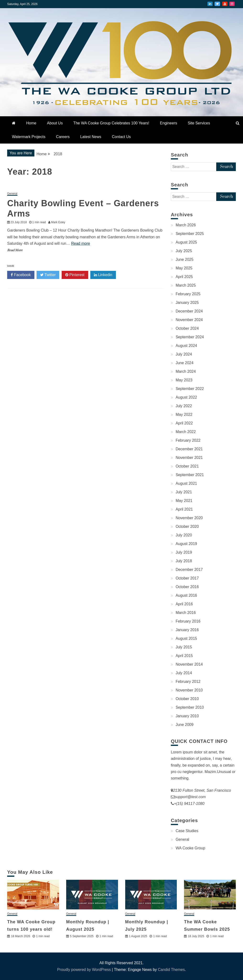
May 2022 (184, 415)
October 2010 (187, 699)
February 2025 (188, 294)
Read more (81, 243)
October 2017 (187, 578)
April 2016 (184, 604)
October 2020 (187, 526)
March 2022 (186, 432)
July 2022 (184, 406)
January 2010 (187, 716)
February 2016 (188, 621)
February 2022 (188, 440)
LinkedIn (210, 4)
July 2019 (184, 552)
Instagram (232, 4)
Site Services (199, 123)
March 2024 (186, 371)
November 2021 (189, 458)
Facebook (21, 275)
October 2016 (187, 587)
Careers (63, 137)
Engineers (168, 123)
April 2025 (184, 277)
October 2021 (187, 466)
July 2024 (184, 354)
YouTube (225, 4)
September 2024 (190, 337)
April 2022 (184, 423)
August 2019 (186, 544)
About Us (55, 123)
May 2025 (184, 268)
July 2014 (184, 673)
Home (31, 123)
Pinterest (75, 275)
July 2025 (184, 251)
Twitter (217, 4)
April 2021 (184, 509)
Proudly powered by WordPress (84, 970)
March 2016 (186, 613)
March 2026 (186, 225)
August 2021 (186, 483)
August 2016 (186, 595)
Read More (15, 250)
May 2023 (184, 380)
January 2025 (187, 303)
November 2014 (189, 664)
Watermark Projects (29, 137)
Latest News (91, 137)
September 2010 (190, 707)
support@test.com (190, 797)
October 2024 (187, 328)
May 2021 (184, 501)
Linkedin (103, 275)
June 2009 (185, 725)
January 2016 (187, 630)
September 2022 (190, 389)
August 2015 (186, 638)
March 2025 (186, 285)
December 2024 (189, 311)
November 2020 (189, 518)
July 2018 (184, 561)
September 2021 (190, 475)
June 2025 (185, 259)
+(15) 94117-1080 (189, 804)
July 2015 (184, 647)
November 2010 (189, 690)
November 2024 (189, 320)
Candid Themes (171, 970)
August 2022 (186, 397)
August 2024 (186, 346)
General (12, 194)
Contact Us (121, 137)
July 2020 (184, 535)
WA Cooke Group (190, 848)
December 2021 (189, 449)
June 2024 (185, 363)
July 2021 (184, 492)
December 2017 (189, 570)
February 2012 (188, 682)
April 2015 (184, 656)
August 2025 (186, 242)
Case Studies (187, 831)
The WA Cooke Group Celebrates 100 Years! (111, 123)
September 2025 (190, 234)
